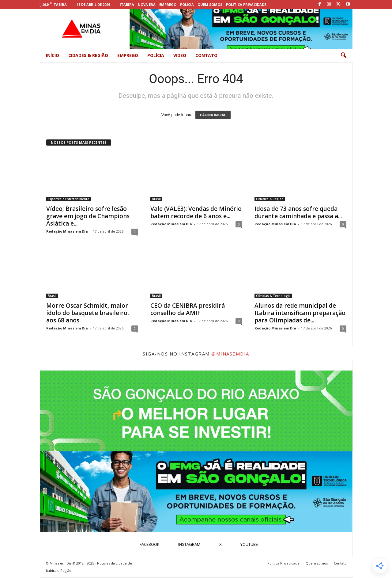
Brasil (156, 199)
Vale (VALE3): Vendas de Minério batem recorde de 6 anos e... (196, 212)
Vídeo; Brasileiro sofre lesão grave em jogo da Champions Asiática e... (88, 216)
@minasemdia (230, 354)
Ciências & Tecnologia (273, 296)
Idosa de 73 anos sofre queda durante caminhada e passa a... (298, 212)
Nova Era (147, 4)
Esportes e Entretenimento (69, 199)
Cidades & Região (88, 55)
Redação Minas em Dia (67, 231)
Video (180, 55)
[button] (343, 55)
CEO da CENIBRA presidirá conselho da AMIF (188, 309)
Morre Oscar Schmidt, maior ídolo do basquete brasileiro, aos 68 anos (88, 313)
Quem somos (210, 4)
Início (53, 55)
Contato (206, 55)
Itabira (127, 4)
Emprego (168, 4)
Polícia (187, 4)
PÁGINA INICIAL (213, 115)
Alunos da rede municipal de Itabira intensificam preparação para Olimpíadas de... (300, 313)
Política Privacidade (246, 4)
